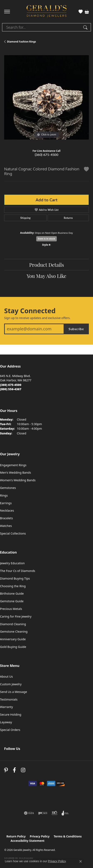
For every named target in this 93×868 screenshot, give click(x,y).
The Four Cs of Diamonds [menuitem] (18, 571)
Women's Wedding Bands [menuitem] (18, 480)
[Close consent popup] (81, 861)
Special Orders (10, 730)
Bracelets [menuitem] (6, 518)
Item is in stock (47, 239)
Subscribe (76, 329)
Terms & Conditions (68, 836)
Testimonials (9, 699)
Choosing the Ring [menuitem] (13, 586)
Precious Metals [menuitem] (11, 609)
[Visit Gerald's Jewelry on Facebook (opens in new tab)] (14, 770)
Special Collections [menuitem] (13, 533)
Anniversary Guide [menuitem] (13, 639)
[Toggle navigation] (7, 12)
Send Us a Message (13, 692)
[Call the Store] (11, 385)
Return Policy (16, 836)
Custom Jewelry (11, 684)
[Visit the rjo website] (54, 813)
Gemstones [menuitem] (8, 488)
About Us (6, 676)
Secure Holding (11, 714)
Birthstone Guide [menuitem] (12, 593)
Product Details (47, 264)
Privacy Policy (40, 836)
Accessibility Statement (28, 841)
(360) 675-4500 (47, 155)
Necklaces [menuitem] (7, 510)
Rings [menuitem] (4, 495)
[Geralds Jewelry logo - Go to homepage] (47, 12)
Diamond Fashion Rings (22, 42)
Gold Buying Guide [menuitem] (13, 647)
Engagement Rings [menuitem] (13, 465)
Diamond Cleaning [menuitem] (13, 624)
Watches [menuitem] (6, 526)
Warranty (6, 707)
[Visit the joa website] (65, 813)
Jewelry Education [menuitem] (12, 563)
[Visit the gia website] (29, 813)
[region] (46, 97)
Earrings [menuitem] (6, 503)
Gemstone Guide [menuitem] (12, 601)
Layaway (6, 722)
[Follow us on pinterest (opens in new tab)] (6, 770)
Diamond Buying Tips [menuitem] (15, 578)
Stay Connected (30, 311)
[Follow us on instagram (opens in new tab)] (23, 770)
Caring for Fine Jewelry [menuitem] (16, 616)
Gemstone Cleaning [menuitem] (14, 631)
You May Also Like (46, 276)
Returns (68, 218)
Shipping (25, 218)
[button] (81, 12)
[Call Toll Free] (11, 389)
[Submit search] (86, 27)
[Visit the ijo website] (43, 813)
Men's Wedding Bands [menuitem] (16, 473)
